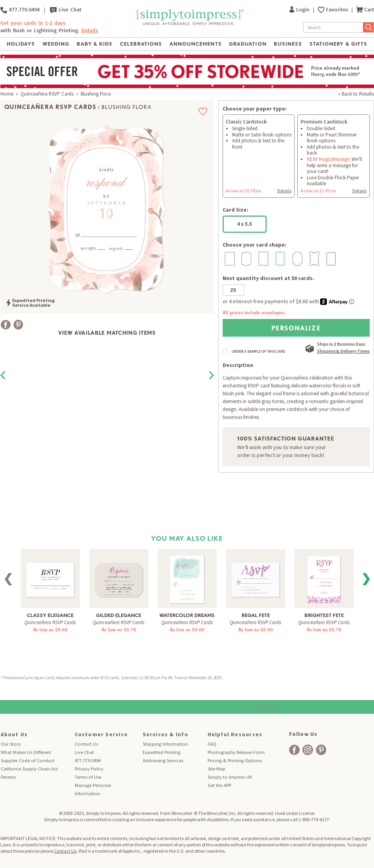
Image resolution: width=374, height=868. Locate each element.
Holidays (21, 44)
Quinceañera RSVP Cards (47, 94)
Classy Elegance (50, 615)
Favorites (338, 10)
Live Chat (66, 10)
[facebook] (294, 750)
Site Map (216, 769)
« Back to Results (356, 94)
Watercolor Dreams (187, 615)
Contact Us (86, 744)
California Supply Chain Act (29, 769)
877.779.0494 (20, 10)
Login (300, 10)
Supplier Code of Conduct (28, 760)
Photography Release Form (236, 752)
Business (288, 44)
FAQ (212, 744)
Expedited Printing (162, 752)
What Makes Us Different (26, 752)
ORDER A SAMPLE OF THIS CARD (258, 352)
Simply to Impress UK (230, 777)
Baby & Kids (95, 44)
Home (7, 94)
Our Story (11, 744)
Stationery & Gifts (338, 44)
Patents (8, 777)
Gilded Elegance (119, 615)
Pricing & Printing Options (235, 760)
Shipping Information (165, 744)
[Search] (333, 27)
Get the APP (219, 785)
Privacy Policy (89, 769)
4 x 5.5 (245, 224)
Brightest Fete (324, 615)
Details (90, 30)
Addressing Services (163, 760)
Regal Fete (256, 615)
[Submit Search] (368, 27)
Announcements (196, 44)
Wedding (56, 44)
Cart (365, 10)
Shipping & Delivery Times (343, 351)
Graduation (248, 44)
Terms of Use (88, 777)
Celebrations (141, 44)
